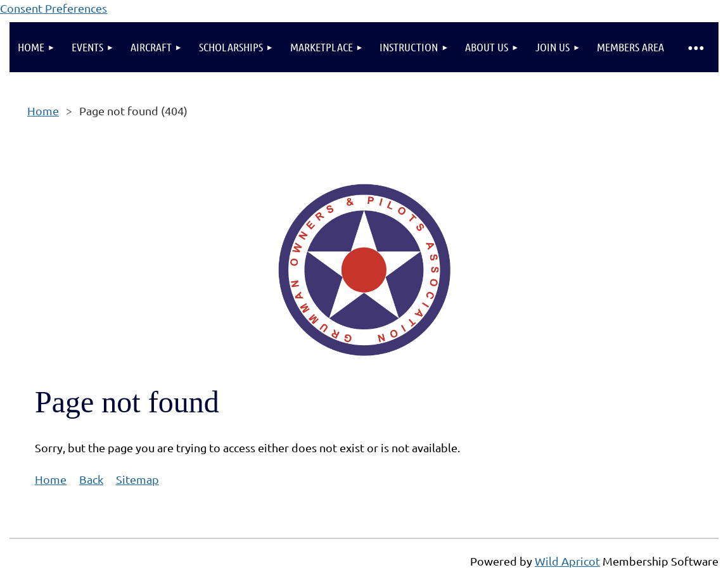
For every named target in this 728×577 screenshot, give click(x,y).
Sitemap (137, 479)
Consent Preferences (54, 8)
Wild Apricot (567, 561)
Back (91, 479)
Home (43, 111)
